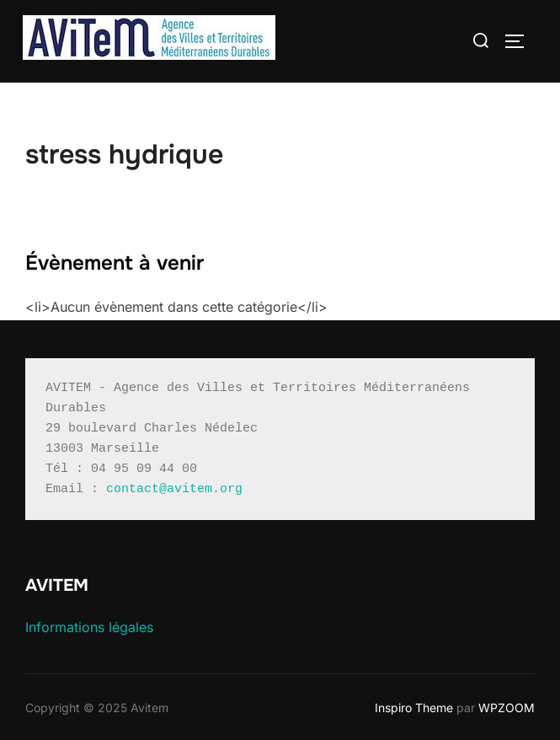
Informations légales (89, 627)
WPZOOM (507, 708)
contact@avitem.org (174, 489)
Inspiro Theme (414, 708)
